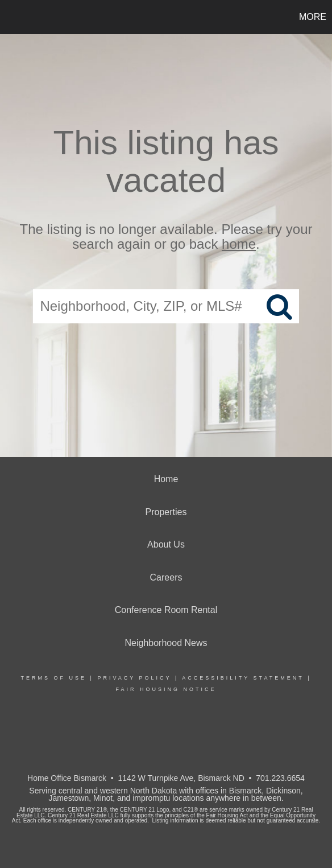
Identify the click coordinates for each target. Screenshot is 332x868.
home (239, 244)
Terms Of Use (54, 678)
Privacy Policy (134, 678)
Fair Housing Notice (166, 689)
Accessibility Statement (243, 678)
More (313, 17)
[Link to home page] (10, 17)
